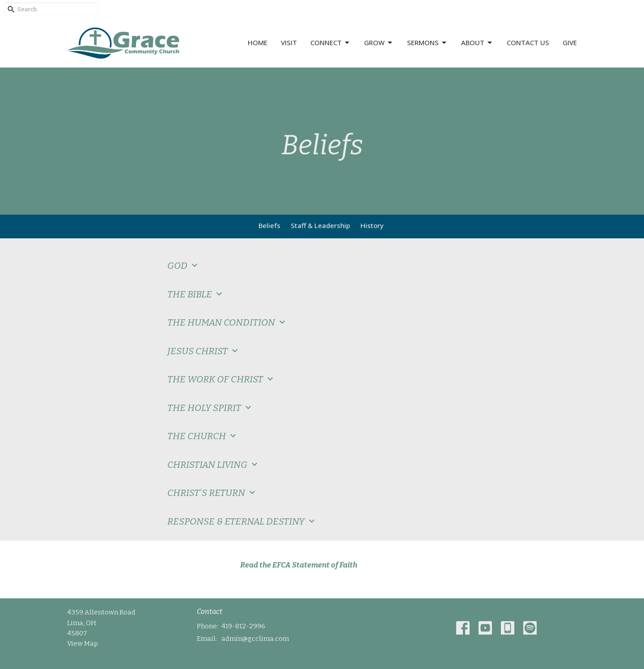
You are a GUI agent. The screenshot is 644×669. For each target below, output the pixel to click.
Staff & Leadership (320, 225)
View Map (83, 644)
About (477, 43)
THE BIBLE (196, 294)
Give (570, 42)
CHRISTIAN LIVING (214, 465)
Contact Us (528, 42)
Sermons (427, 43)
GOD (184, 266)
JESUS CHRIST (204, 351)
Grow (379, 43)
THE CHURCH (203, 436)
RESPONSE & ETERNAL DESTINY (242, 521)
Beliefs (269, 225)
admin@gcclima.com (255, 639)
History (372, 225)
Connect (330, 43)
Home (258, 42)
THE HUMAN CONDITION (227, 322)
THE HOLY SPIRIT (210, 408)
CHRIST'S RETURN (212, 493)
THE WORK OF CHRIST (221, 379)
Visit (289, 42)
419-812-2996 (243, 626)
